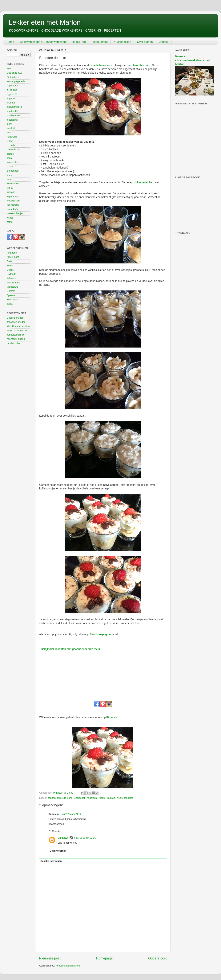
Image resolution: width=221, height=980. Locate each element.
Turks (10, 304)
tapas (10, 179)
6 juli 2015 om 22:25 (85, 838)
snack (10, 167)
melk (9, 133)
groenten (11, 103)
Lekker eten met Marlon (45, 22)
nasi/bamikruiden (16, 339)
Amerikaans (13, 257)
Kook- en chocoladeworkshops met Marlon (193, 60)
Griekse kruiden (15, 318)
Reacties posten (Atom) (68, 966)
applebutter (13, 86)
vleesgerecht (13, 201)
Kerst (9, 69)
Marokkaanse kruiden (18, 326)
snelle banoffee (101, 65)
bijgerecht (12, 94)
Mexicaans (12, 287)
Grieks (10, 270)
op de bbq (12, 145)
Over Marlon (145, 42)
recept (102, 798)
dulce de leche (143, 182)
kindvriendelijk (14, 107)
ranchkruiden (14, 343)
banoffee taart (142, 65)
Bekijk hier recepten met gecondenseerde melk (70, 649)
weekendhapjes (125, 798)
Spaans (11, 295)
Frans (10, 266)
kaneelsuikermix (15, 335)
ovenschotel (13, 150)
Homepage (104, 958)
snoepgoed (13, 171)
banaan (52, 798)
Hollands (11, 274)
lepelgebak (80, 798)
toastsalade (13, 184)
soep (9, 175)
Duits (9, 261)
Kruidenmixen (122, 42)
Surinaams (12, 300)
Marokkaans (13, 283)
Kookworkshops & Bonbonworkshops (44, 42)
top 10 (10, 188)
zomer (10, 222)
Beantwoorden (56, 824)
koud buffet (13, 111)
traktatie (111, 798)
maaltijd (11, 128)
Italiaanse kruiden (16, 322)
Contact (164, 42)
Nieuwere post (50, 958)
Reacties (57, 831)
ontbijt (10, 141)
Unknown (63, 838)
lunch (10, 124)
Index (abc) (80, 42)
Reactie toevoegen (51, 861)
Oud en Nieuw (14, 73)
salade (10, 154)
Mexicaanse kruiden (17, 331)
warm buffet (13, 209)
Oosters (11, 291)
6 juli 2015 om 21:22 (71, 814)
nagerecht (92, 798)
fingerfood (12, 99)
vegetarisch (13, 196)
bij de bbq (12, 90)
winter (10, 218)
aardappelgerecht (16, 81)
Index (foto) (100, 42)
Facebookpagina (100, 634)
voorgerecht (13, 205)
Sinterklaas (13, 77)
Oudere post (157, 958)
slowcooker (13, 162)
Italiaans (11, 278)
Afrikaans (12, 253)
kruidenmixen (14, 115)
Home (10, 42)
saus (9, 158)
